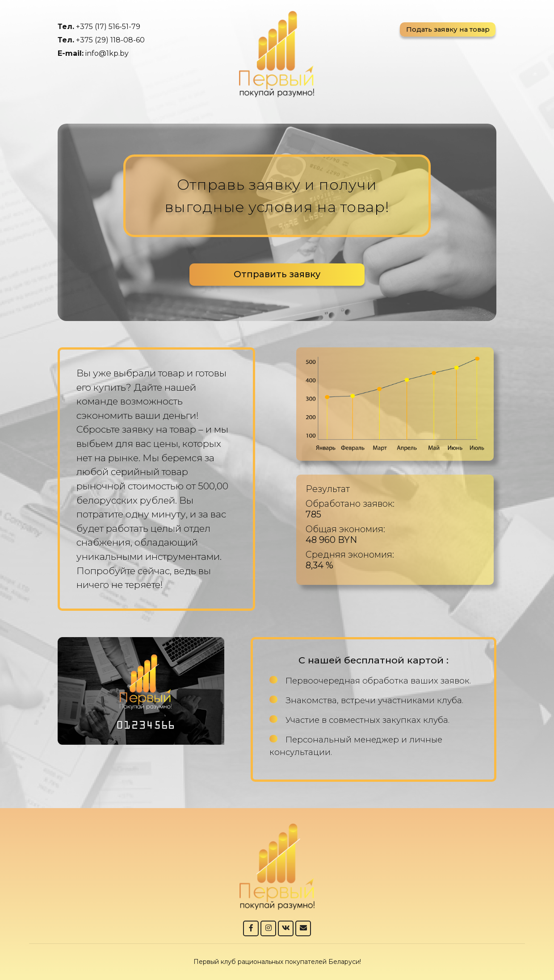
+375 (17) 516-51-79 (108, 27)
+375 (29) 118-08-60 (110, 40)
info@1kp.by (107, 53)
